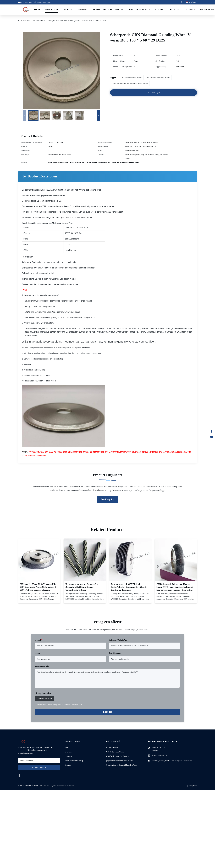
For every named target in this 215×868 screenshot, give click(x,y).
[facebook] (20, 775)
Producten (52, 10)
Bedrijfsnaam (115, 653)
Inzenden (107, 712)
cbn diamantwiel (39, 21)
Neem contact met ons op (108, 10)
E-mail (39, 640)
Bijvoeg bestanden (43, 693)
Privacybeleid (193, 786)
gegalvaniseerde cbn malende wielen (119, 761)
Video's (68, 10)
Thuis (37, 10)
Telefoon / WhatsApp (118, 640)
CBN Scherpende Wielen (115, 752)
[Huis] (19, 21)
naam (37, 653)
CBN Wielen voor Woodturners (118, 756)
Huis (67, 747)
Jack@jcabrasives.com (44, 2)
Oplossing (175, 10)
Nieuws (159, 10)
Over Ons (82, 10)
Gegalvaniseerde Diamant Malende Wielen (122, 765)
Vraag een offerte (139, 10)
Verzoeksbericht (43, 666)
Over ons (68, 752)
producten (69, 756)
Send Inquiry (108, 499)
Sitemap (190, 10)
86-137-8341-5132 (158, 747)
